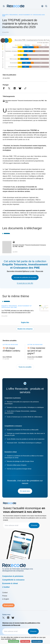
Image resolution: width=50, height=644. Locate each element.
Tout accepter (14, 641)
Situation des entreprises (25, 329)
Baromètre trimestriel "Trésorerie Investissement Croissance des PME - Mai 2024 (29, 246)
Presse (5, 596)
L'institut (6, 587)
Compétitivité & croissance (13, 580)
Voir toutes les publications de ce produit (25, 277)
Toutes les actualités (25, 367)
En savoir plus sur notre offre (25, 283)
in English (6, 599)
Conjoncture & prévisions (13, 576)
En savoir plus (25, 491)
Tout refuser (25, 641)
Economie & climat (10, 583)
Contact (5, 593)
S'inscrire (34, 525)
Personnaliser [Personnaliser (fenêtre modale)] (37, 641)
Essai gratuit (8, 605)
